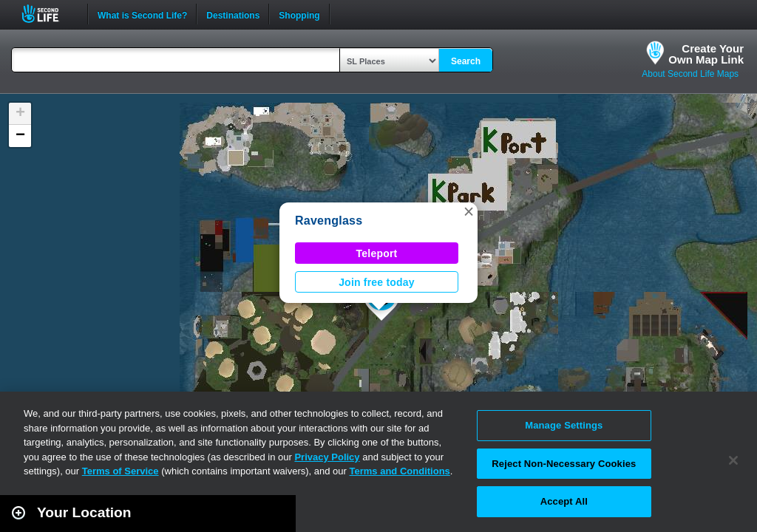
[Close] (733, 460)
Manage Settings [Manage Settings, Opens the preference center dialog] (564, 425)
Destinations (233, 14)
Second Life (48, 14)
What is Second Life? (142, 14)
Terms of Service (120, 471)
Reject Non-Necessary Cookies (564, 464)
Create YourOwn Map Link (706, 54)
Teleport (377, 253)
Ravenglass (329, 221)
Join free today (377, 282)
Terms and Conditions (400, 471)
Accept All (564, 501)
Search (466, 61)
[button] (469, 211)
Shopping (299, 14)
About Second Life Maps (690, 74)
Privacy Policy (327, 457)
